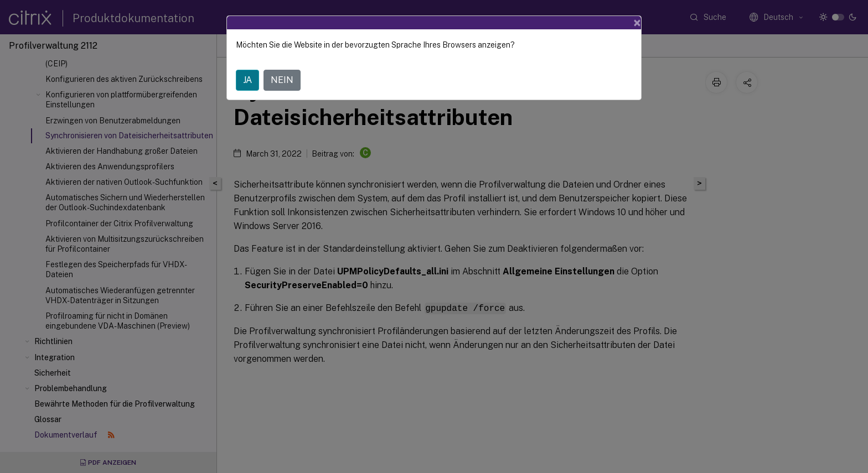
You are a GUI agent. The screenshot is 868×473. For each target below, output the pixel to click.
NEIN (282, 80)
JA (247, 80)
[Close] (637, 23)
